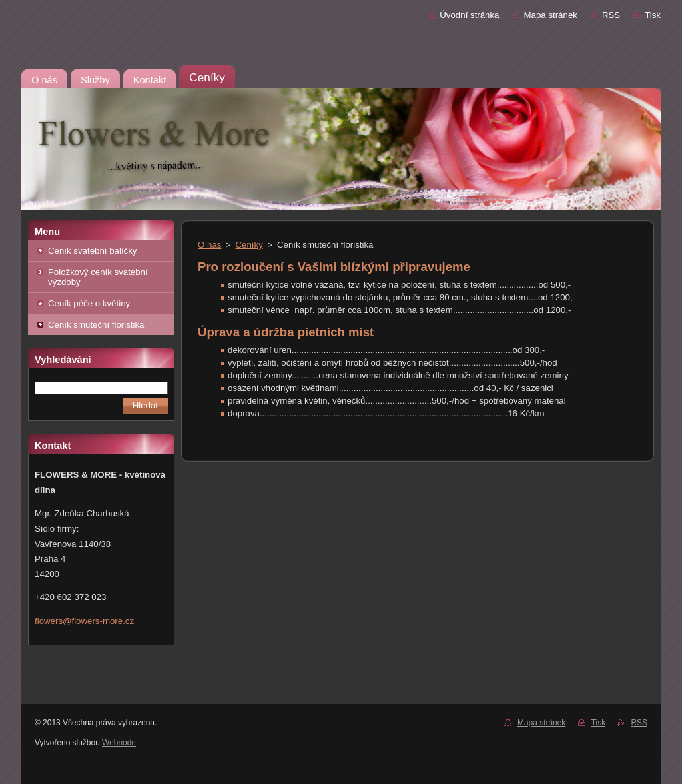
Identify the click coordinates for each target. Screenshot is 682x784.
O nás (209, 245)
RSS (611, 15)
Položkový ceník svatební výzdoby (98, 277)
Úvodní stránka (469, 15)
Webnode (119, 743)
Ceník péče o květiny (89, 303)
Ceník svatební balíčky (92, 251)
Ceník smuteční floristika (96, 325)
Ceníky (249, 245)
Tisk (653, 15)
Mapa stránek (551, 15)
